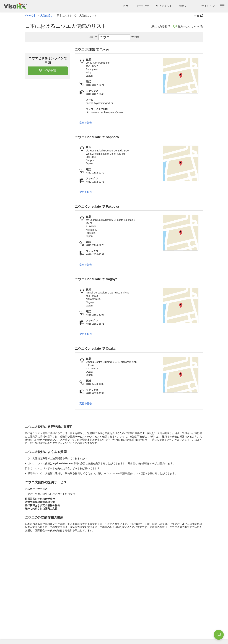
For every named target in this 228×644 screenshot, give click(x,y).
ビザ (126, 6)
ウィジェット (164, 6)
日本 (93, 37)
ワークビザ (142, 6)
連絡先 (183, 6)
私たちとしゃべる (188, 26)
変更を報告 (86, 123)
